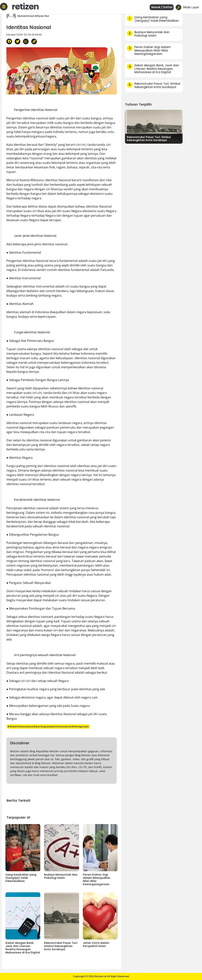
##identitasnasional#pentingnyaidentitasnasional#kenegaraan (48, 727)
